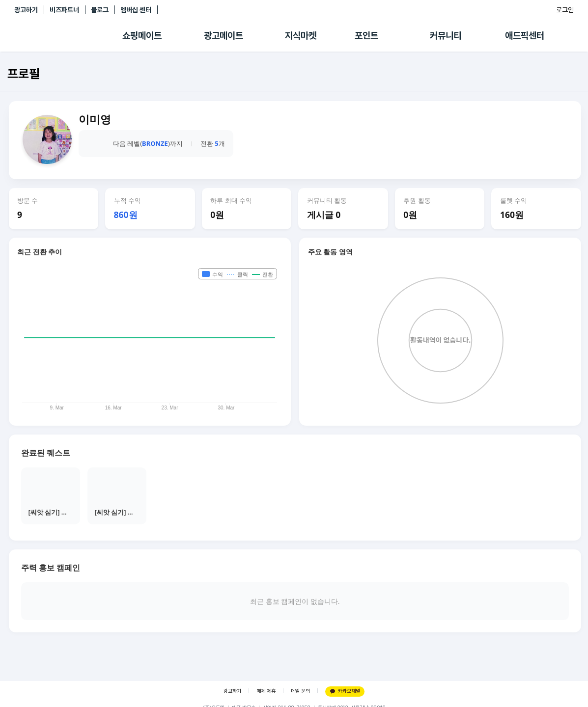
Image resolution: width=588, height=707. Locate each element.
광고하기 (26, 10)
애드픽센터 (525, 36)
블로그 (100, 10)
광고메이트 (224, 36)
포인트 (366, 36)
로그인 (565, 10)
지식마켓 (301, 36)
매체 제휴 (266, 691)
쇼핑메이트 (142, 36)
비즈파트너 (64, 10)
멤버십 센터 (136, 10)
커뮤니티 (446, 36)
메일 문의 (300, 691)
